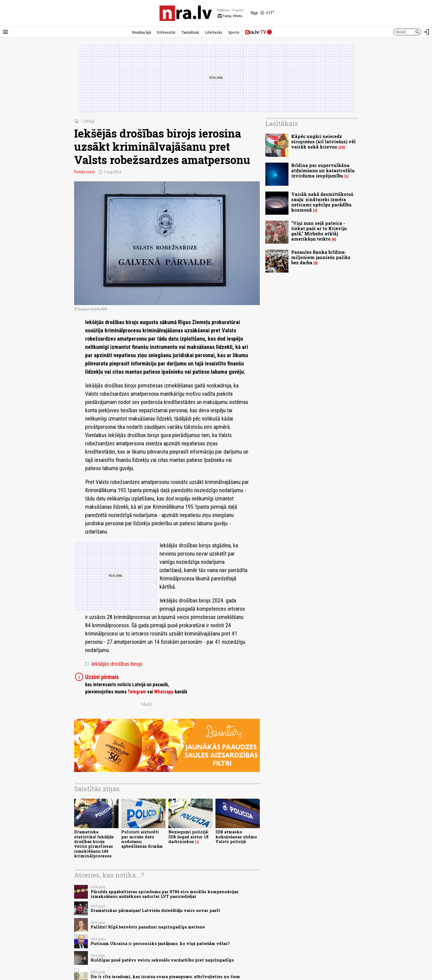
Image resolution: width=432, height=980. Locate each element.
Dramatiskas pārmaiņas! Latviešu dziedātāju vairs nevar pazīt (155, 910)
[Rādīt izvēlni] (6, 32)
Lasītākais (282, 123)
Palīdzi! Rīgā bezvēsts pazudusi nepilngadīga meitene (148, 927)
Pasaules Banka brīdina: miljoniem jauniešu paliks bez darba (321, 257)
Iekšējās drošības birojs (114, 664)
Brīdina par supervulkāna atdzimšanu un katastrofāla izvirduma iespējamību (323, 170)
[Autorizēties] (426, 32)
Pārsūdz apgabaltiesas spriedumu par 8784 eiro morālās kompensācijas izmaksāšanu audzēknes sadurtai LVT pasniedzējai (165, 894)
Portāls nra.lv (84, 172)
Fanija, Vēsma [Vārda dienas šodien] (230, 16)
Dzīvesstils (166, 32)
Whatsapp (164, 692)
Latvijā (89, 121)
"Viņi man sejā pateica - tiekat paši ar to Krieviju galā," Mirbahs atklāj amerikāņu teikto (319, 231)
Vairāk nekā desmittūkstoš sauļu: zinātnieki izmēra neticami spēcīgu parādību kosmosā (322, 202)
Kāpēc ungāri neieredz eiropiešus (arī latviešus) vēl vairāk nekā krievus (323, 142)
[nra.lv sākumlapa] (186, 13)
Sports (234, 32)
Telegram (137, 692)
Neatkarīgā (141, 32)
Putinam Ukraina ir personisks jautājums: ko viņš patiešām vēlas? (160, 943)
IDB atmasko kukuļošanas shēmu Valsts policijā (236, 837)
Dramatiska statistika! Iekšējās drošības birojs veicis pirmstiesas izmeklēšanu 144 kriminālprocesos (94, 844)
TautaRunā (190, 32)
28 (342, 147)
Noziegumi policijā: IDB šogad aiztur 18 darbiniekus (189, 837)
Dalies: (147, 704)
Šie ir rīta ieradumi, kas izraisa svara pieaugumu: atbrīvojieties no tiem (165, 977)
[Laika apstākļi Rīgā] (262, 13)
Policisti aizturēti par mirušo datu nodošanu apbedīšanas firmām (142, 839)
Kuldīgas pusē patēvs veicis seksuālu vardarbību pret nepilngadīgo (162, 960)
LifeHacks (214, 32)
